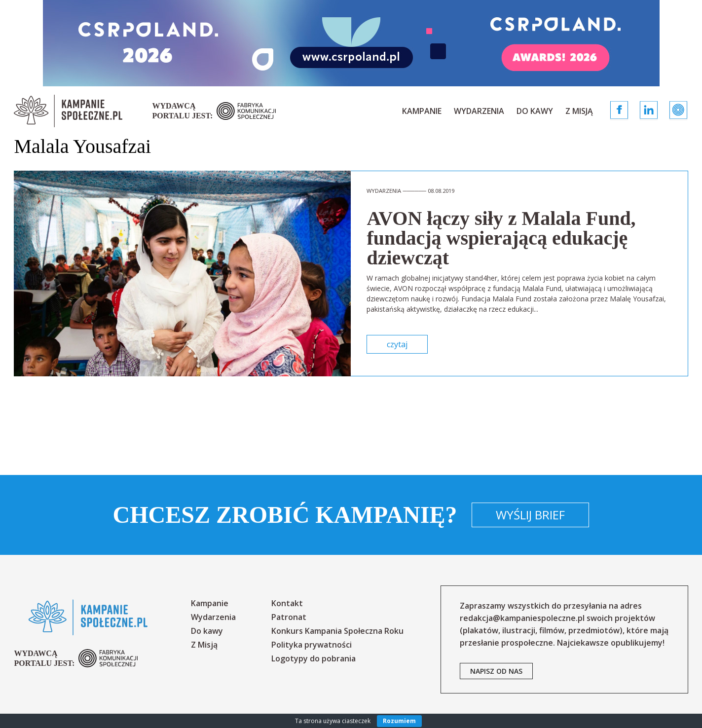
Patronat (289, 617)
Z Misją (579, 111)
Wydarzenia (479, 111)
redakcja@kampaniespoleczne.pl (522, 618)
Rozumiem (399, 721)
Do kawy (535, 111)
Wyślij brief (530, 515)
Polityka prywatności (312, 645)
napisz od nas (496, 671)
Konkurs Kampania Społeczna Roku (337, 631)
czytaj (397, 344)
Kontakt (287, 603)
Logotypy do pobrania (314, 658)
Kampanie (422, 111)
